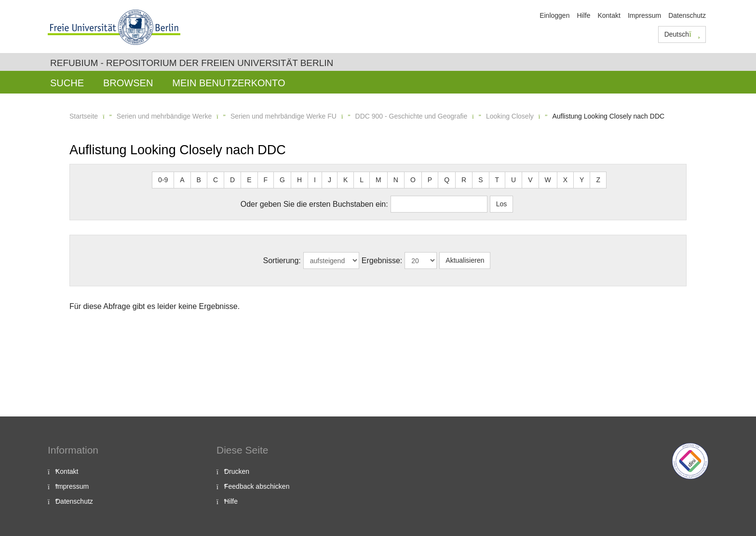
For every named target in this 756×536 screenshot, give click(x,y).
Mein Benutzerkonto (229, 83)
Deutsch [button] (682, 34)
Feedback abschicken (257, 486)
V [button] (530, 180)
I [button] (315, 180)
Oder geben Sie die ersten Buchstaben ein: (314, 204)
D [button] (232, 180)
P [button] (430, 180)
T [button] (497, 180)
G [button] (282, 180)
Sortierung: (282, 261)
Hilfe (583, 15)
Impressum (644, 15)
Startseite (84, 116)
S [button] (480, 180)
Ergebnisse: (382, 261)
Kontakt (609, 15)
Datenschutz (687, 15)
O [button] (413, 180)
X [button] (565, 180)
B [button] (199, 180)
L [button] (362, 180)
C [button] (216, 180)
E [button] (249, 180)
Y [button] (582, 180)
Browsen (128, 83)
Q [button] (447, 180)
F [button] (266, 180)
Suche (67, 83)
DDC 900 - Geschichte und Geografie (412, 116)
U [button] (513, 180)
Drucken (237, 471)
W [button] (548, 180)
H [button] (299, 180)
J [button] (330, 180)
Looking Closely (510, 116)
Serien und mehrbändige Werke (164, 116)
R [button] (464, 180)
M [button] (378, 180)
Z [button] (598, 180)
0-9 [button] (163, 180)
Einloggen (554, 15)
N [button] (396, 180)
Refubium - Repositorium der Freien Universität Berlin (192, 63)
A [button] (182, 180)
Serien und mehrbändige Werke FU (283, 116)
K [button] (345, 180)
